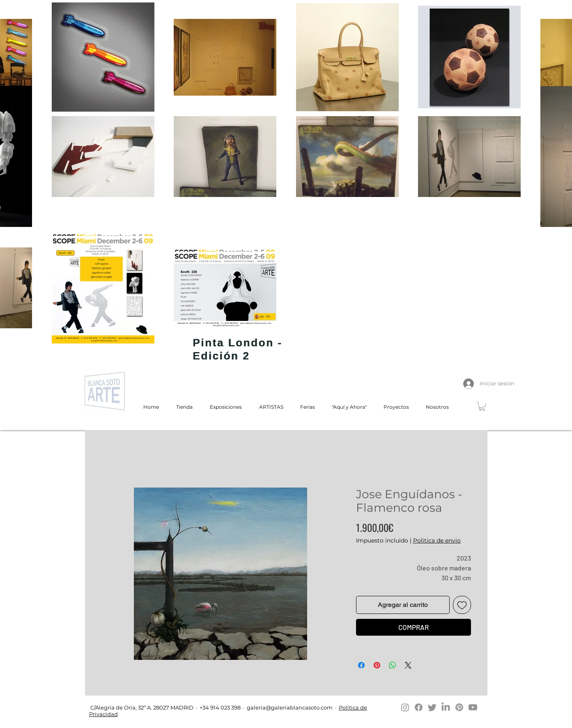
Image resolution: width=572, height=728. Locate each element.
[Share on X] (408, 665)
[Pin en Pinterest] (377, 665)
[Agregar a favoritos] (462, 605)
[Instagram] (405, 707)
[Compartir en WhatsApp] (393, 665)
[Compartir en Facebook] (361, 665)
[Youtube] (473, 707)
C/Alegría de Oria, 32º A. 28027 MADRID (141, 707)
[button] (482, 406)
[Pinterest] (459, 707)
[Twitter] (432, 707)
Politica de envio (437, 540)
